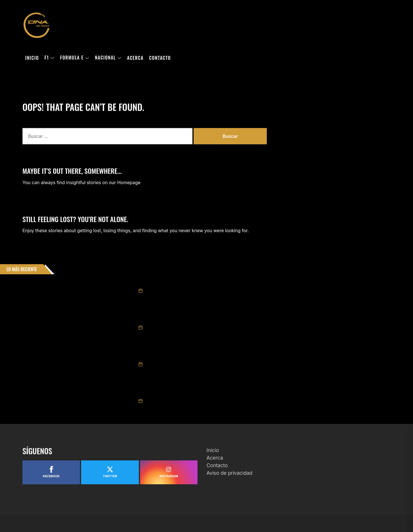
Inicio (32, 58)
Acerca (135, 58)
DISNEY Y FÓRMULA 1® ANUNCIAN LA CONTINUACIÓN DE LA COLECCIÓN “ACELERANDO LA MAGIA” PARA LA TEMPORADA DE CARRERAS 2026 (253, 356)
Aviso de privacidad (230, 473)
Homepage (129, 182)
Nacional (108, 58)
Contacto (160, 58)
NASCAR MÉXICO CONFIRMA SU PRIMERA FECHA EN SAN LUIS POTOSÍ (195, 282)
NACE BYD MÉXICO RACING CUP (164, 393)
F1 (50, 58)
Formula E (75, 58)
